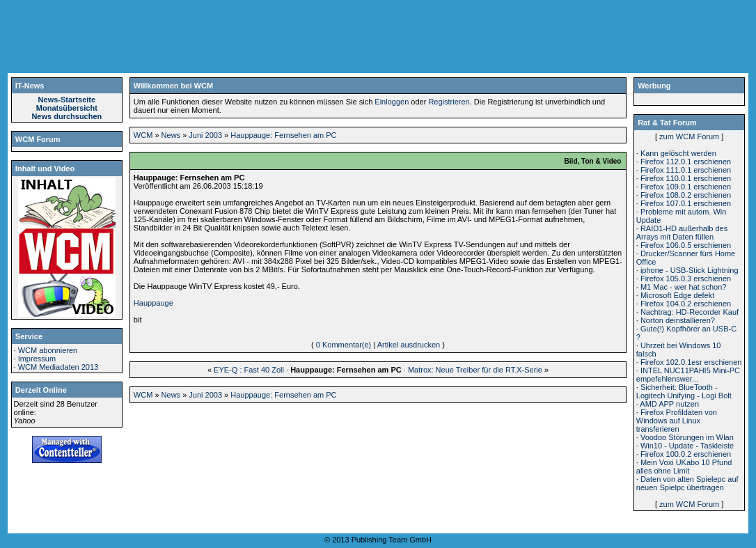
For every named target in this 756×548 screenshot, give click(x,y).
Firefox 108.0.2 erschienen (686, 195)
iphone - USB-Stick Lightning (690, 270)
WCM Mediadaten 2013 (58, 367)
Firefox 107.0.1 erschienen (686, 203)
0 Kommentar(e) (344, 345)
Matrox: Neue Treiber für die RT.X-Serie (475, 370)
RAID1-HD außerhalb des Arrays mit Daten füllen (682, 233)
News (171, 135)
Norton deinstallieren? (678, 320)
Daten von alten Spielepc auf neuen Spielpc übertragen (687, 483)
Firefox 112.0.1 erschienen (686, 162)
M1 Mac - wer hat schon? (684, 287)
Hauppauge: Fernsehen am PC (283, 135)
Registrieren (449, 102)
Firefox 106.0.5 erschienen (686, 245)
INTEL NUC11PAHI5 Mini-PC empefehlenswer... (688, 375)
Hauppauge (153, 303)
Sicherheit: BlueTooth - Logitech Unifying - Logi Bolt (684, 391)
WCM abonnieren (48, 350)
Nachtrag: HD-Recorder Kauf (690, 312)
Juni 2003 (205, 135)
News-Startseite (67, 100)
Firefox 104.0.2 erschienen (686, 304)
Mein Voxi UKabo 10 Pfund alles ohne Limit (684, 467)
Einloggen (392, 102)
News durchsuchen (66, 116)
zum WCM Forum (689, 136)
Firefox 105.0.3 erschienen (686, 279)
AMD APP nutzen (669, 404)
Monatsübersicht (67, 108)
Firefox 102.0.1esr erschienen (691, 362)
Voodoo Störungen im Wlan (687, 437)
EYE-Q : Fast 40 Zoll (249, 370)
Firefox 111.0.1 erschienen (686, 170)
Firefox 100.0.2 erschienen (686, 454)
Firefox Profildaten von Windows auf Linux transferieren (677, 421)
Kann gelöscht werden (678, 153)
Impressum (37, 359)
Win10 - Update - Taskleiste (687, 446)
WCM (143, 135)
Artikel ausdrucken (409, 345)
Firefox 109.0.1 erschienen (686, 187)
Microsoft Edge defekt (677, 295)
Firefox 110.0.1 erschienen (686, 178)
